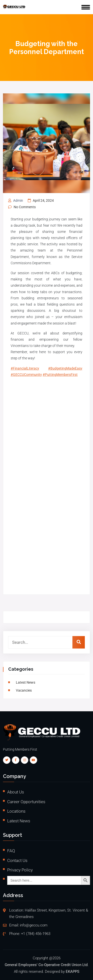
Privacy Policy (20, 870)
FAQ (11, 851)
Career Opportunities (26, 802)
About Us (16, 792)
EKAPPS (73, 972)
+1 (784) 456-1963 (36, 934)
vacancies (24, 690)
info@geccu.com (34, 925)
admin (18, 200)
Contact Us (17, 860)
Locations (16, 811)
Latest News (26, 682)
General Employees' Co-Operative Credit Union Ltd (46, 965)
